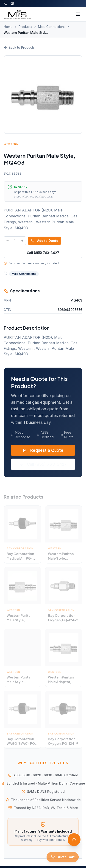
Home (8, 27)
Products (25, 27)
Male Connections (52, 27)
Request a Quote (43, 450)
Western (11, 144)
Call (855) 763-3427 (43, 253)
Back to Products (19, 47)
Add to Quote (44, 241)
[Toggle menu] (78, 14)
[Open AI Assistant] (74, 840)
